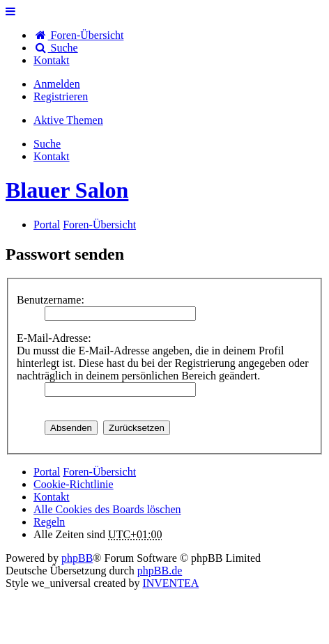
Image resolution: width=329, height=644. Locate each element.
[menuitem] (52, 60)
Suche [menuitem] (56, 48)
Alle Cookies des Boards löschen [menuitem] (107, 509)
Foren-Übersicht (99, 472)
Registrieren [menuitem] (61, 96)
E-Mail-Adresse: (54, 338)
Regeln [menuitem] (49, 522)
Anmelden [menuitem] (57, 84)
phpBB (77, 558)
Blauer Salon (67, 190)
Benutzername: (51, 300)
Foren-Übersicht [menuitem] (78, 35)
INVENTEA (170, 583)
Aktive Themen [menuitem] (68, 120)
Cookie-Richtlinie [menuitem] (74, 484)
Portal (47, 225)
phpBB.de (160, 571)
